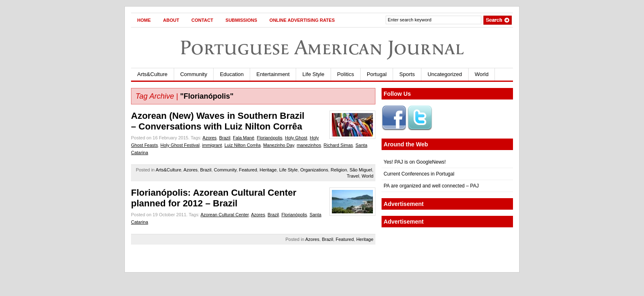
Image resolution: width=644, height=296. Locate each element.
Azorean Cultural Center (224, 215)
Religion (339, 170)
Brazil (225, 138)
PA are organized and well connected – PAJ (431, 186)
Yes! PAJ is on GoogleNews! (415, 162)
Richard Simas (338, 145)
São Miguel (361, 170)
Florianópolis (269, 138)
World (482, 74)
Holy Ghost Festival (180, 145)
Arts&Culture (152, 74)
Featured (248, 170)
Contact (202, 20)
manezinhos (309, 145)
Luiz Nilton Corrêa (242, 145)
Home (144, 20)
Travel (353, 176)
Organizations (314, 170)
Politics (346, 74)
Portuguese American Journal (322, 47)
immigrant (212, 145)
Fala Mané (244, 138)
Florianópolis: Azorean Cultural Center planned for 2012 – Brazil (214, 198)
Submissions (241, 20)
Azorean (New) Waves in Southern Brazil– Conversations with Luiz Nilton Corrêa (218, 121)
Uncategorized (445, 74)
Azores (209, 138)
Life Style (313, 74)
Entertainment (273, 74)
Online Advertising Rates (302, 20)
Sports (407, 74)
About (171, 20)
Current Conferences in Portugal (419, 174)
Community (194, 74)
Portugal (377, 74)
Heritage (268, 170)
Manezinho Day (279, 145)
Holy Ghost (296, 138)
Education (232, 74)
